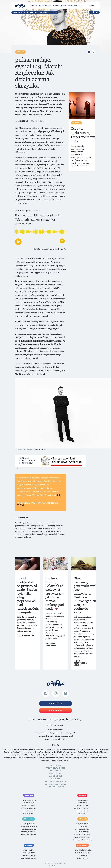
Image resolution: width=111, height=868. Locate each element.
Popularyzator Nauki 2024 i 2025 (35, 12)
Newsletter (56, 703)
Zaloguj (92, 5)
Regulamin (56, 779)
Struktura (29, 795)
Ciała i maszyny (82, 858)
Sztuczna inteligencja (29, 808)
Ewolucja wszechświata (82, 808)
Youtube (63, 249)
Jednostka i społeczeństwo (82, 837)
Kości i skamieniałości (29, 829)
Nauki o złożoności (29, 805)
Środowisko (29, 819)
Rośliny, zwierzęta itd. (29, 834)
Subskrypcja (56, 710)
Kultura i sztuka (29, 814)
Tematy (41, 5)
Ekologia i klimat (29, 824)
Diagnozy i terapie (29, 853)
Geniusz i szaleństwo (82, 829)
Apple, (52, 249)
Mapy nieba (82, 814)
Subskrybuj (55, 765)
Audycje (34, 5)
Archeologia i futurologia (82, 834)
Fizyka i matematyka (29, 800)
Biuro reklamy (56, 773)
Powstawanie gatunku (82, 824)
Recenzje (48, 5)
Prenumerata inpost (55, 768)
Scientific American (59, 5)
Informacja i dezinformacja (82, 840)
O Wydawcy (55, 771)
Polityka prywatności (56, 784)
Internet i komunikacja (82, 853)
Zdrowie (29, 845)
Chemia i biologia (29, 803)
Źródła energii (82, 855)
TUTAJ (21, 505)
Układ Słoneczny (82, 800)
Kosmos (83, 795)
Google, (57, 249)
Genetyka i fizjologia (82, 832)
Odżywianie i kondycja (29, 858)
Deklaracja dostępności (55, 781)
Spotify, (47, 249)
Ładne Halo (58, 866)
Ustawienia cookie (56, 787)
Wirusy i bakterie (29, 850)
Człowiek (21, 52)
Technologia (83, 845)
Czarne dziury (82, 803)
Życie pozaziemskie (82, 805)
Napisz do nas (55, 776)
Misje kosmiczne (82, 811)
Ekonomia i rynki (29, 811)
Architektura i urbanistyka (82, 850)
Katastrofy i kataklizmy (29, 832)
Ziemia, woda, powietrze (29, 826)
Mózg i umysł (82, 826)
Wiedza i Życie (72, 5)
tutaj (59, 495)
